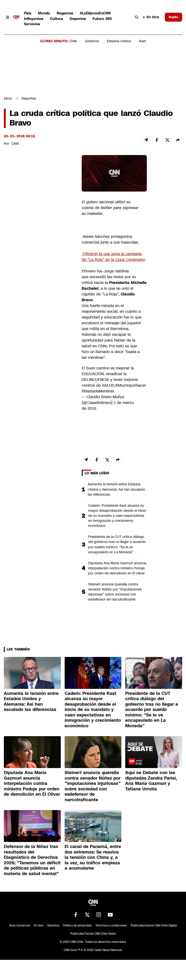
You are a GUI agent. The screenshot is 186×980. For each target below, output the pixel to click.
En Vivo (151, 17)
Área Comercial (20, 926)
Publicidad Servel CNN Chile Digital (154, 926)
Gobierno (92, 41)
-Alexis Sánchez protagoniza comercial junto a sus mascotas (110, 239)
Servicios (32, 24)
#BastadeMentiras (98, 391)
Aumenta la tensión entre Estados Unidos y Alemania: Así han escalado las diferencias (116, 489)
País (28, 13)
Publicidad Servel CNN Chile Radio (93, 934)
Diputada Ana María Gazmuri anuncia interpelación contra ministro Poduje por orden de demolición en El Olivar (117, 568)
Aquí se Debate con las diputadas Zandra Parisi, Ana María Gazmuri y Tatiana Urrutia (151, 781)
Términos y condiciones (111, 926)
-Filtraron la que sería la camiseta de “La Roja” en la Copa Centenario (113, 257)
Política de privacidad (77, 926)
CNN (15, 144)
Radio (174, 17)
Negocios (65, 13)
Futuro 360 (102, 19)
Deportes (78, 19)
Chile (73, 41)
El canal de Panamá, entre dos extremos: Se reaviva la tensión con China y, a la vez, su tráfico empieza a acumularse (93, 857)
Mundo (44, 13)
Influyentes (34, 19)
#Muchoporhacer (131, 385)
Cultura (56, 19)
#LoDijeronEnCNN (95, 13)
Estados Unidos (119, 41)
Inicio (8, 98)
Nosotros (53, 926)
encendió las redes (107, 277)
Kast (143, 41)
